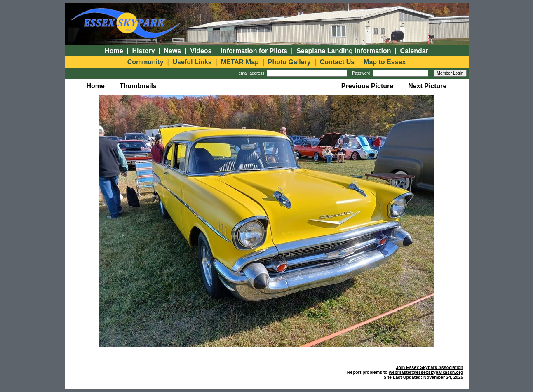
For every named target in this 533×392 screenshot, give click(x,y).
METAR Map (240, 62)
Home (114, 51)
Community (146, 62)
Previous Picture (367, 86)
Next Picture (427, 86)
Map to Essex (385, 62)
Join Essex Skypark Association (429, 367)
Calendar (414, 51)
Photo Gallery (289, 62)
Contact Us (337, 62)
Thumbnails (138, 86)
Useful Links (192, 62)
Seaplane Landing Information (344, 51)
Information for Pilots (254, 51)
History (144, 51)
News (173, 51)
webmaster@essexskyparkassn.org (426, 372)
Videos (201, 51)
